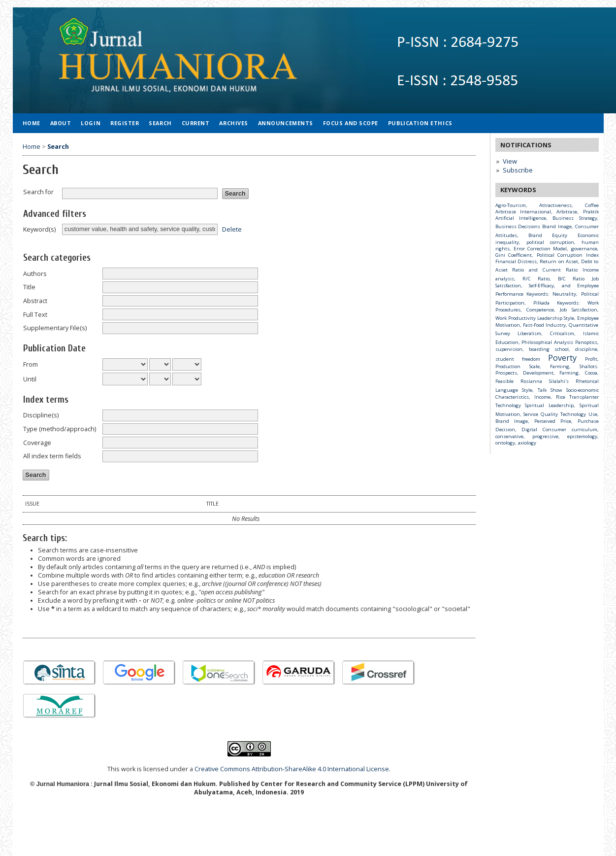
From (31, 364)
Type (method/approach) (60, 429)
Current (196, 123)
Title (29, 287)
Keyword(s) (39, 229)
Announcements (286, 123)
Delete (232, 229)
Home (32, 123)
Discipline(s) (41, 415)
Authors (35, 274)
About (61, 123)
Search (160, 123)
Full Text (35, 315)
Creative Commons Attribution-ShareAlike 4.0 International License (292, 769)
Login (91, 123)
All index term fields (52, 456)
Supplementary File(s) (55, 328)
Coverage (37, 443)
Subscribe (518, 170)
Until (30, 379)
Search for (38, 192)
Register (125, 123)
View (510, 161)
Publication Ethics (420, 123)
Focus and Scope (351, 123)
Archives (233, 123)
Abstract (35, 301)
